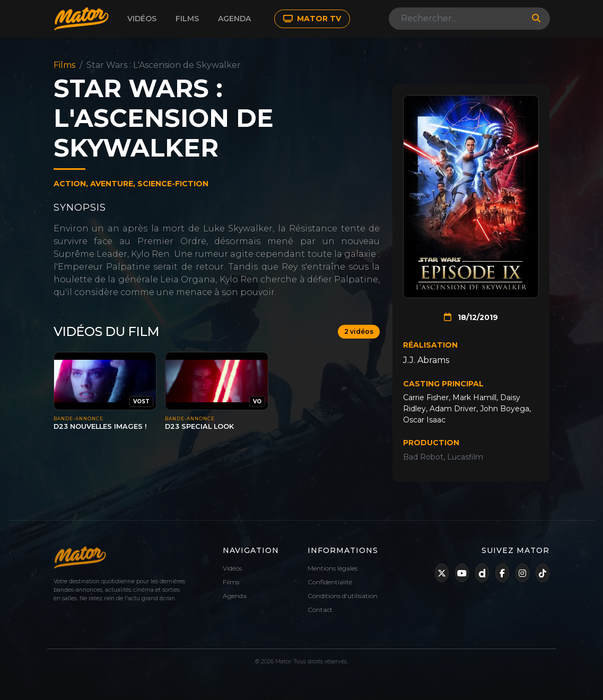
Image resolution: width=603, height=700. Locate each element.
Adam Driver (453, 409)
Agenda (234, 19)
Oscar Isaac (424, 420)
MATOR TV (312, 19)
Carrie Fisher (426, 397)
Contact (320, 610)
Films (187, 19)
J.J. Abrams (426, 360)
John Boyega (505, 409)
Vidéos (142, 19)
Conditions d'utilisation (343, 596)
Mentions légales (333, 568)
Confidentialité (330, 582)
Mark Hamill (474, 397)
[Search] (457, 19)
